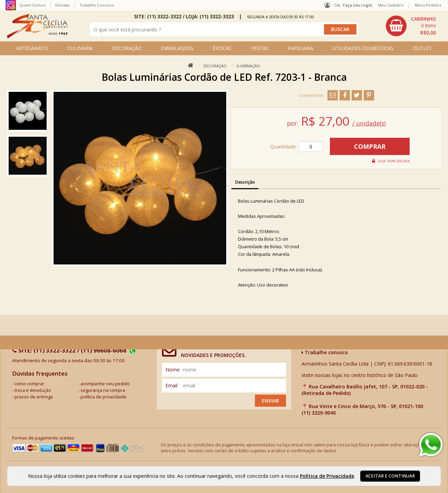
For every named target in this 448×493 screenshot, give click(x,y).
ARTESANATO (32, 48)
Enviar (270, 401)
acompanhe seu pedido (105, 384)
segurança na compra (103, 390)
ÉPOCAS (222, 48)
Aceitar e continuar (390, 476)
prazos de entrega (34, 397)
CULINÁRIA (80, 48)
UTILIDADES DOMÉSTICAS (363, 48)
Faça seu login (358, 5)
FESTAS (260, 48)
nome (173, 370)
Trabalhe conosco (325, 352)
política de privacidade (103, 397)
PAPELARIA (301, 48)
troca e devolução (33, 390)
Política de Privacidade (327, 476)
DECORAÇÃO (127, 48)
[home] (37, 36)
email (171, 385)
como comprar (29, 384)
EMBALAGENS (177, 48)
